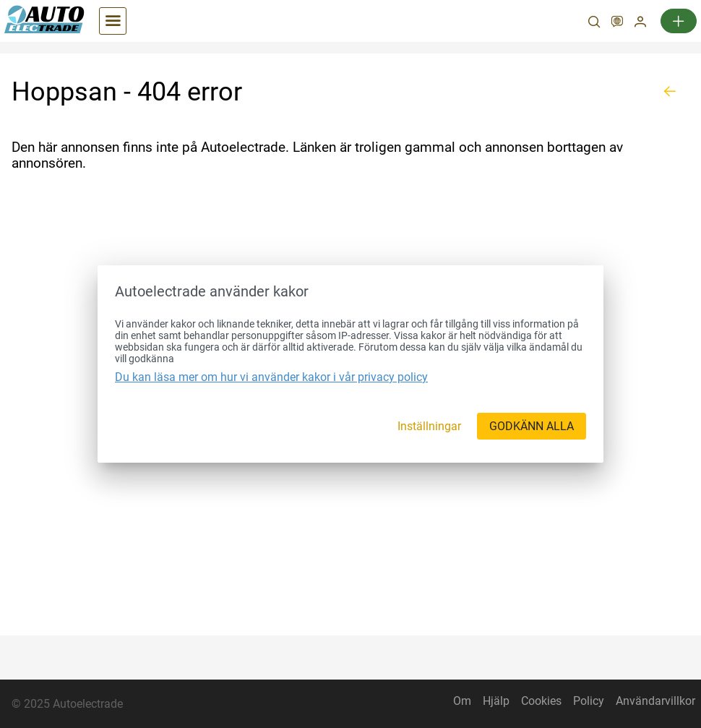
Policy (589, 701)
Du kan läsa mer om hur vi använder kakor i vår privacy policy (271, 377)
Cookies (541, 701)
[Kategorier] (113, 21)
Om (462, 701)
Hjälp (496, 701)
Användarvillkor (655, 701)
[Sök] (594, 23)
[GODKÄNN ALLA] (532, 426)
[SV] (617, 23)
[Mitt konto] (640, 23)
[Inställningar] (429, 426)
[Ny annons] (679, 21)
